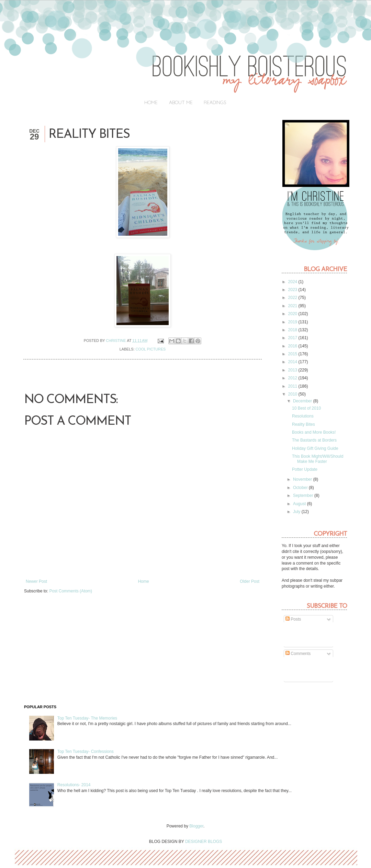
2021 (293, 306)
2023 (293, 290)
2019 (293, 322)
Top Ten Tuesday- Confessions (86, 752)
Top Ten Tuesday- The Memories (87, 718)
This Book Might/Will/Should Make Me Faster (318, 459)
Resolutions (303, 416)
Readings (215, 102)
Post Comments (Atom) (71, 591)
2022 (293, 298)
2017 (293, 338)
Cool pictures (151, 349)
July (297, 512)
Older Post (250, 581)
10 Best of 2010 (306, 408)
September (304, 496)
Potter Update (305, 469)
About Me (181, 102)
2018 (293, 330)
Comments (298, 654)
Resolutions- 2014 (74, 785)
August (300, 504)
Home (151, 102)
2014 (293, 362)
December (303, 401)
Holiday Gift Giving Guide (315, 448)
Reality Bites (303, 424)
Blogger (196, 826)
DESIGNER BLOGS (204, 842)
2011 (293, 386)
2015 (293, 354)
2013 (293, 370)
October (301, 488)
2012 (293, 378)
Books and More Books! (314, 432)
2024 (293, 282)
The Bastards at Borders (314, 440)
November (303, 479)
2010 (293, 394)
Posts (293, 619)
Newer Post (36, 581)
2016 (293, 346)
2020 (293, 314)
